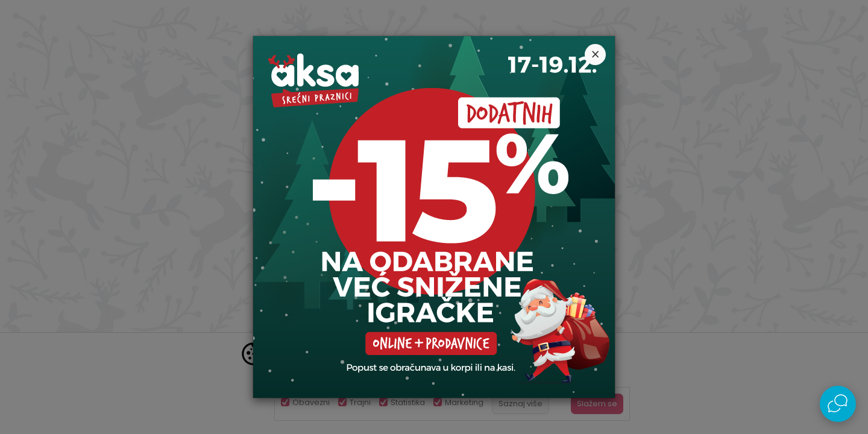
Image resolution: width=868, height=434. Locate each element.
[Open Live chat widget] (838, 404)
